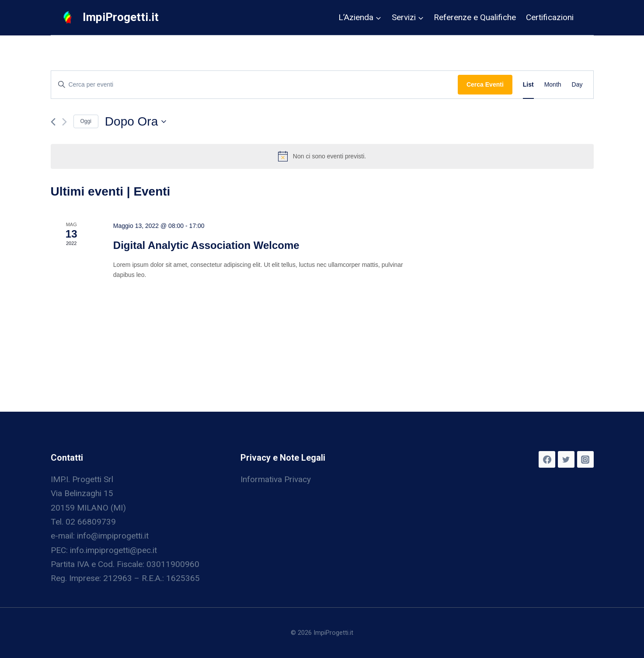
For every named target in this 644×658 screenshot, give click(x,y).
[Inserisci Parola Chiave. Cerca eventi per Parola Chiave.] (254, 85)
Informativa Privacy (276, 479)
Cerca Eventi (485, 84)
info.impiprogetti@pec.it (113, 550)
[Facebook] (547, 459)
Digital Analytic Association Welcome (206, 245)
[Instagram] (585, 459)
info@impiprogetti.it (113, 536)
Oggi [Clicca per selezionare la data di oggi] (86, 121)
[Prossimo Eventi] (64, 122)
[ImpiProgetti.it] (110, 17)
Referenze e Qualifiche (475, 17)
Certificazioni (550, 17)
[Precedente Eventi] (53, 122)
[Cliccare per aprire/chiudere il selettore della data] (136, 122)
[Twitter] (566, 459)
